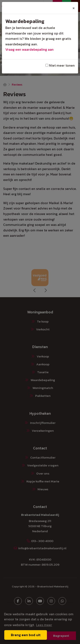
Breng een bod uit (26, 635)
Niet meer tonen (60, 65)
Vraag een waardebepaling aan (29, 49)
